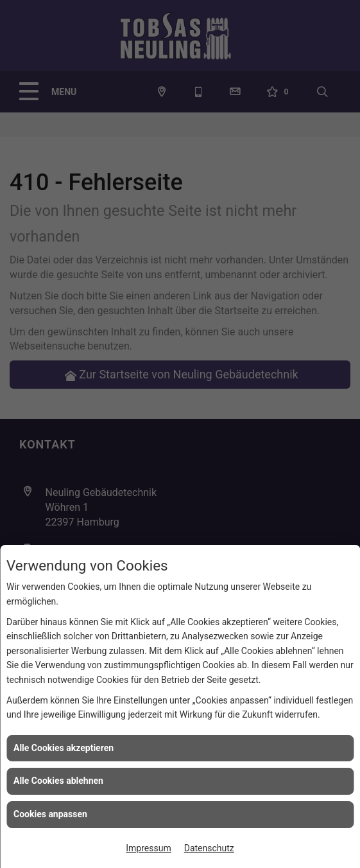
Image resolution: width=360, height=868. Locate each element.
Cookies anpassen (50, 814)
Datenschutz (209, 848)
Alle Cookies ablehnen (58, 781)
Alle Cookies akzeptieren (64, 748)
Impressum (148, 848)
